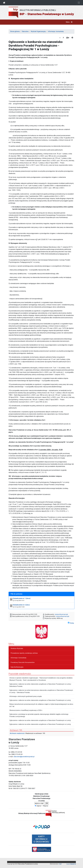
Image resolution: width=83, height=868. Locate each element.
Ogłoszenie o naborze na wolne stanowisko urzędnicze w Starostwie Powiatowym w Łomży (40, 700)
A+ (68, 38)
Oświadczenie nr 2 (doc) (21, 605)
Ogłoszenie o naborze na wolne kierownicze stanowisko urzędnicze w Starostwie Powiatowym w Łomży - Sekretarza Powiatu (41, 691)
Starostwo (25, 31)
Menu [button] (70, 22)
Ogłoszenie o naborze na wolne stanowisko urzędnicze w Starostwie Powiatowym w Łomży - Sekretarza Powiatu (41, 685)
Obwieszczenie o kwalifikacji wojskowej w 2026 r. (26, 710)
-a (60, 38)
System (71, 864)
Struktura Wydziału (17, 648)
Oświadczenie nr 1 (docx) (22, 598)
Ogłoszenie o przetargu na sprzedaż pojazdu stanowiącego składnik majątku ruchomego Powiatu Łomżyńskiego (39, 715)
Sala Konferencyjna (17, 667)
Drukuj (71, 623)
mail (60, 864)
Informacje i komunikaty (56, 31)
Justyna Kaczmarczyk (61, 614)
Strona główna (15, 31)
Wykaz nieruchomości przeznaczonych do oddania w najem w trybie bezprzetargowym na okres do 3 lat (41, 705)
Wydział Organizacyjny (38, 31)
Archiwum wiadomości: (17, 733)
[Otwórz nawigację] (79, 3)
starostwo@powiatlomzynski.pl (24, 757)
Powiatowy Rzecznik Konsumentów (23, 662)
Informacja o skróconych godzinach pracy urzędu (26, 696)
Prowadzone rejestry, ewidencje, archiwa (24, 653)
